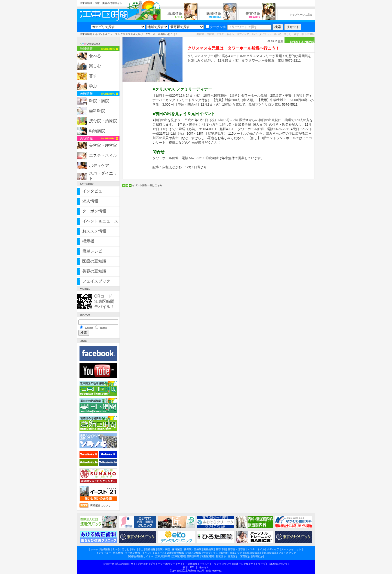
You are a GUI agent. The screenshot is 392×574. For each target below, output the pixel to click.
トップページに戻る (301, 15)
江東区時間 (86, 34)
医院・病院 (99, 101)
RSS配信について (100, 506)
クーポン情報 (94, 211)
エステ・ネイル (103, 156)
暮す (93, 76)
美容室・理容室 (103, 146)
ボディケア (99, 166)
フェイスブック (96, 281)
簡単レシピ (92, 251)
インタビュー (94, 191)
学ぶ (93, 86)
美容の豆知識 (94, 271)
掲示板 (88, 241)
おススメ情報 (94, 231)
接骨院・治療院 (103, 121)
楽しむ (95, 66)
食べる (95, 56)
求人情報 (90, 201)
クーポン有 (216, 27)
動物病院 (97, 131)
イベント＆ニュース (106, 34)
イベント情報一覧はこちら (147, 185)
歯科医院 (97, 111)
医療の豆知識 (94, 261)
